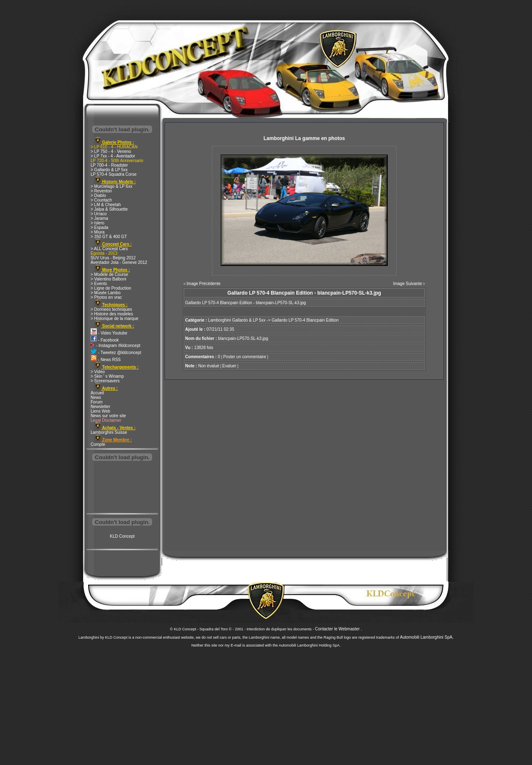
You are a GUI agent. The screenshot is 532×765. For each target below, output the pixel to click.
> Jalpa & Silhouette (109, 209)
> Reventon (101, 191)
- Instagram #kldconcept (116, 346)
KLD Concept (122, 536)
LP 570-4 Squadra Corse (113, 174)
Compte (98, 444)
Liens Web (100, 411)
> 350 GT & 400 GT (109, 237)
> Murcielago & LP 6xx (111, 186)
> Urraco (99, 214)
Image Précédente (204, 284)
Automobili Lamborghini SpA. (427, 637)
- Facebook (105, 340)
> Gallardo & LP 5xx (109, 170)
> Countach (101, 200)
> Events (99, 284)
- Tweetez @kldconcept (116, 353)
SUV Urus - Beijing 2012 (113, 258)
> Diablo (98, 196)
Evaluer (229, 366)
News (96, 397)
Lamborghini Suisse (109, 432)
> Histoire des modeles (112, 314)
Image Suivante (408, 284)
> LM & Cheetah (106, 205)
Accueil (97, 393)
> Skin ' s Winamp (107, 376)
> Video (98, 372)
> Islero (97, 223)
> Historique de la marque (115, 319)
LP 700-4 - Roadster (109, 165)
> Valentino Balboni (108, 279)
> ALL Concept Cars (109, 249)
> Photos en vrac (106, 297)
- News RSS (106, 360)
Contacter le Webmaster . (339, 629)
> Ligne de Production (111, 288)
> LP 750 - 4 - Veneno (111, 151)
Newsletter (100, 407)
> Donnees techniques (111, 309)
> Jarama (99, 218)
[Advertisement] (122, 488)
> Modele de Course (109, 274)
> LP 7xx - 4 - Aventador (113, 156)
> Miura (98, 232)
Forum (97, 402)
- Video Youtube (109, 333)
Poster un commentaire (245, 357)
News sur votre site (108, 416)
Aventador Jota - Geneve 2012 (119, 262)
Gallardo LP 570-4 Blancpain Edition (305, 320)
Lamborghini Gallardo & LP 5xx (237, 320)
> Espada (100, 228)
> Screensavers (105, 381)
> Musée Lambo (106, 293)
